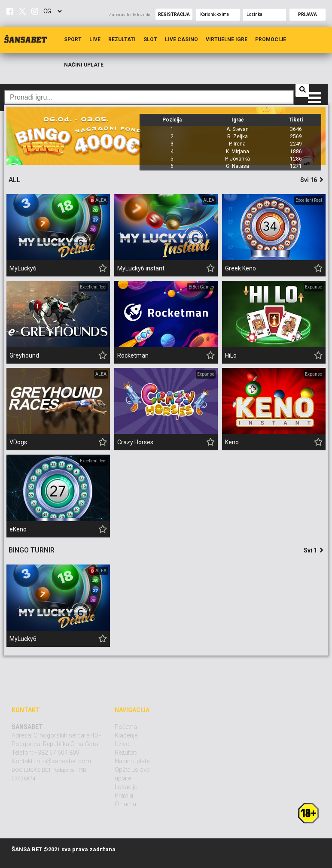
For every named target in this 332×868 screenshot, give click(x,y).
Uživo (122, 744)
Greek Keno (241, 268)
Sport (73, 39)
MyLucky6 (23, 268)
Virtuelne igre (227, 39)
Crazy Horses (135, 442)
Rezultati (122, 39)
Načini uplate (84, 65)
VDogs (18, 442)
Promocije (271, 39)
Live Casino (181, 39)
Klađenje (126, 735)
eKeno (18, 529)
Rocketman (133, 355)
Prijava (308, 14)
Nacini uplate (132, 761)
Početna (126, 727)
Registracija (174, 14)
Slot (150, 39)
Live (95, 39)
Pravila (124, 795)
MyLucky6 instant (141, 268)
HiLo (231, 355)
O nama (125, 804)
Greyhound (24, 355)
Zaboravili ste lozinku (130, 15)
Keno (232, 442)
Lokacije (126, 787)
